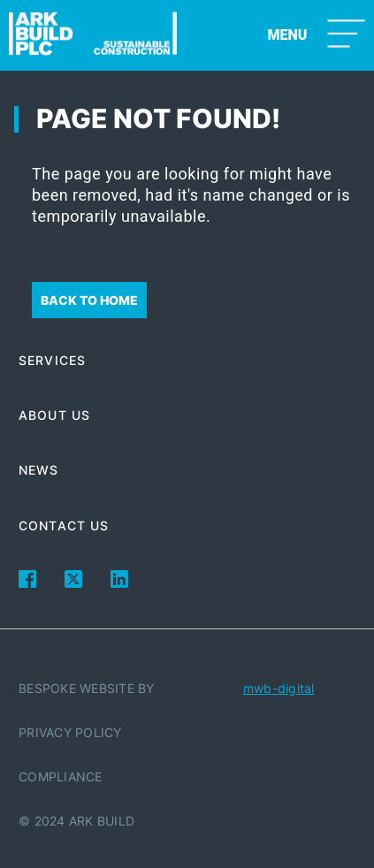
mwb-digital (279, 688)
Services (52, 360)
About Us (54, 415)
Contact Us (64, 525)
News (38, 470)
